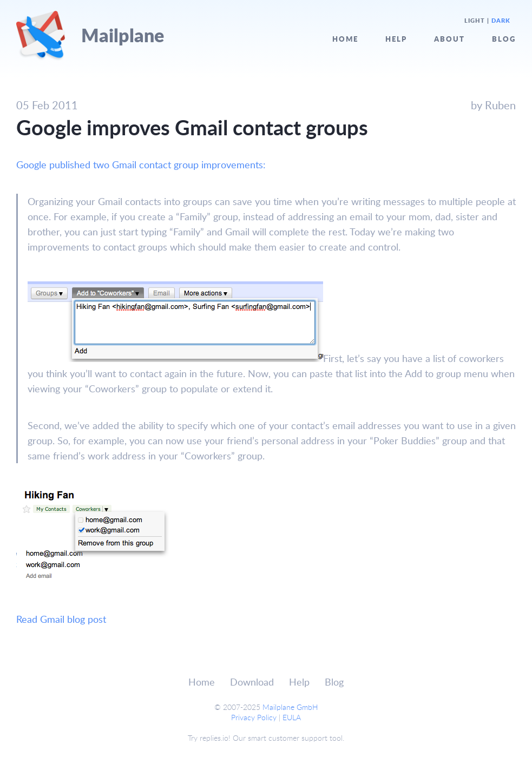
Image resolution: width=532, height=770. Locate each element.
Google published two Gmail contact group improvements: (141, 164)
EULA (292, 717)
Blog (504, 39)
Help (396, 39)
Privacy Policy (254, 717)
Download (252, 682)
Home (345, 39)
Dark (501, 21)
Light (475, 21)
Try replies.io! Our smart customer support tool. (266, 738)
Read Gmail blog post (61, 619)
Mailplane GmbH (290, 707)
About (449, 39)
